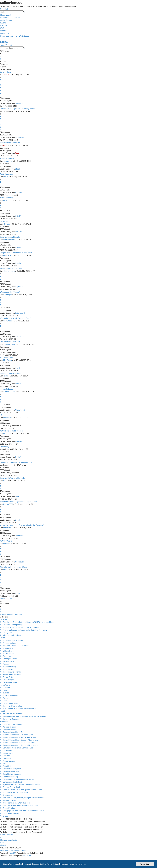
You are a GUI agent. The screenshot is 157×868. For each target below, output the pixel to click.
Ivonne (6, 544)
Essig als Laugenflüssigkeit (10, 237)
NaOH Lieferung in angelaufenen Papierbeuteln (18, 502)
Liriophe (18, 263)
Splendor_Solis (9, 344)
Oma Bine (7, 255)
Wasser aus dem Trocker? (10, 292)
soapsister (19, 337)
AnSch (6, 177)
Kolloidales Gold (6, 358)
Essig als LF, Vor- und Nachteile (12, 478)
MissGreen (7, 360)
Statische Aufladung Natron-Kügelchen (15, 567)
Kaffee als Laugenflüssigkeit (11, 268)
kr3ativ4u (19, 192)
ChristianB (19, 103)
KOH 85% (4, 221)
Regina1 (18, 287)
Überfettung (5, 447)
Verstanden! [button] (145, 864)
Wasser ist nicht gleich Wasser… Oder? (15, 318)
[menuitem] (10, 18)
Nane (5, 481)
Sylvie (17, 457)
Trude (17, 248)
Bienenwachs (10, 271)
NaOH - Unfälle (6, 541)
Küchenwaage (6, 415)
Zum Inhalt (4, 9)
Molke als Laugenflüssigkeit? (11, 373)
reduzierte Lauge (7, 389)
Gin (17, 352)
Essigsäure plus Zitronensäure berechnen (16, 253)
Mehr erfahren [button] (80, 864)
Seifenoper (7, 295)
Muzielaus (19, 137)
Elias (17, 169)
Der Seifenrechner (7, 174)
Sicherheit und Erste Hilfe (10, 143)
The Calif (7, 224)
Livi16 (6, 200)
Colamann (19, 536)
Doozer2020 (8, 504)
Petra (7, 75)
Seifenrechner (5, 72)
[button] (0, 59)
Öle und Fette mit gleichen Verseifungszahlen (18, 109)
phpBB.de (27, 856)
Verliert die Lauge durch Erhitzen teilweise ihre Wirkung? (22, 525)
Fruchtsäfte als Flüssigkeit (10, 342)
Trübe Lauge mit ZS (8, 158)
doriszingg (8, 161)
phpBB (12, 853)
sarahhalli (7, 418)
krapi (17, 368)
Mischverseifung (6, 198)
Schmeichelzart (9, 392)
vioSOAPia (7, 321)
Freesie (6, 434)
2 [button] (0, 56)
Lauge (4, 42)
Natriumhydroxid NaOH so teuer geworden (16, 462)
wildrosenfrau (8, 240)
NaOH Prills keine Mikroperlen (12, 431)
